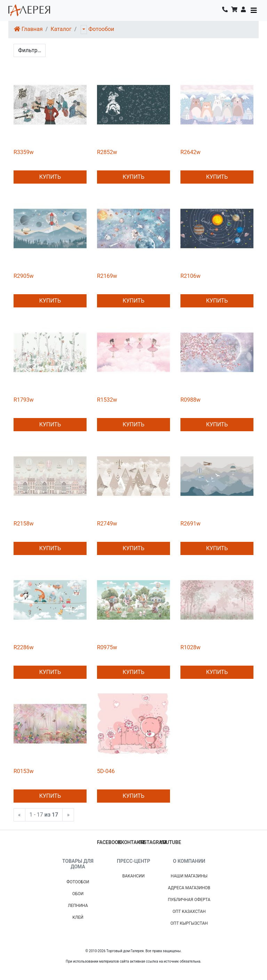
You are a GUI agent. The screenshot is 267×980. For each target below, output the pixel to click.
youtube (170, 842)
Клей (78, 917)
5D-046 (106, 771)
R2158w (24, 524)
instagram (153, 842)
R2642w (191, 152)
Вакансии (133, 876)
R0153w (24, 771)
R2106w (191, 276)
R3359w (24, 152)
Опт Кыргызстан (189, 923)
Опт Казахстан (189, 911)
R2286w (24, 647)
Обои (78, 894)
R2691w (191, 524)
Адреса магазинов (189, 888)
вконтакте (132, 842)
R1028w (191, 647)
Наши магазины (189, 876)
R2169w (107, 276)
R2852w (107, 152)
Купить (50, 177)
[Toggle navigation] (254, 10)
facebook (109, 842)
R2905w (24, 276)
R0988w (191, 400)
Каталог (61, 29)
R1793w (24, 400)
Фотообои (101, 29)
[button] (243, 10)
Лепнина (78, 906)
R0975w (107, 647)
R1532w (107, 400)
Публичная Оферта (189, 900)
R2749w (107, 524)
